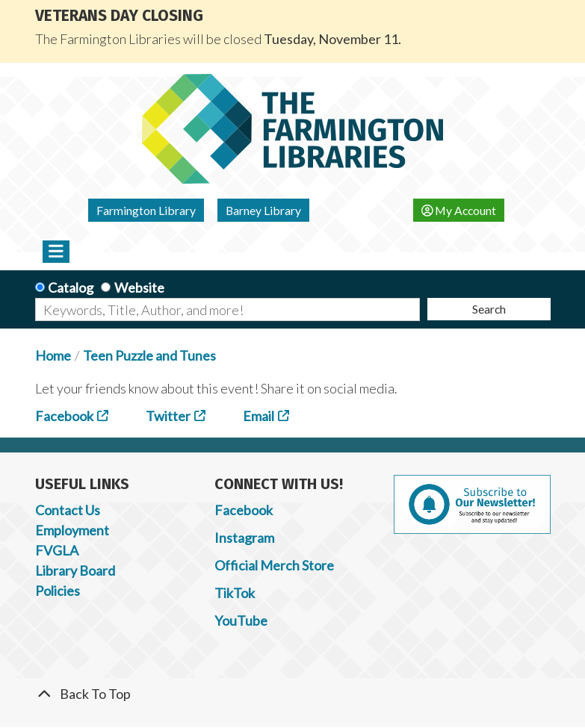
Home (53, 355)
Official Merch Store (274, 565)
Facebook (64, 416)
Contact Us (68, 510)
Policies (58, 591)
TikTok (235, 593)
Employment (72, 530)
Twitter (168, 416)
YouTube (241, 620)
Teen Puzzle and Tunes (149, 355)
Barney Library (263, 210)
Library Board (75, 570)
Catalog (71, 287)
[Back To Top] (293, 694)
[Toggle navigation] (56, 252)
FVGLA (57, 550)
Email (259, 416)
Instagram (244, 538)
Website (139, 287)
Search (489, 309)
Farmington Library (146, 210)
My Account (459, 210)
